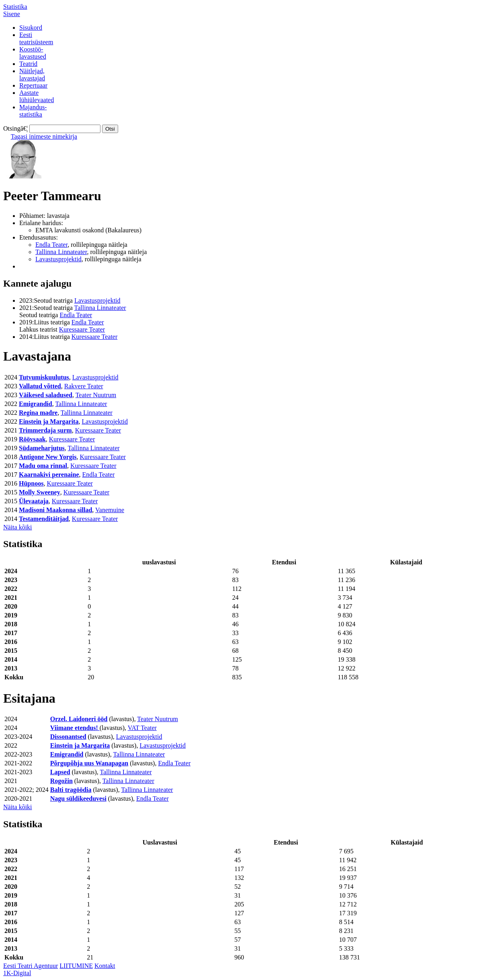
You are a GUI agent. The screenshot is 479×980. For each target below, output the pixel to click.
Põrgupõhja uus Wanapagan (89, 763)
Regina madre (38, 413)
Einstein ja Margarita (49, 421)
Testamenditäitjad (44, 519)
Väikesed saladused (46, 395)
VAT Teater (142, 728)
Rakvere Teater (84, 386)
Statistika (15, 7)
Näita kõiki (18, 527)
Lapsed (60, 772)
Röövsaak (32, 439)
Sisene (12, 14)
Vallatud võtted (40, 386)
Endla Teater (51, 245)
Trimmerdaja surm (45, 430)
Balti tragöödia (71, 790)
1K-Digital (17, 973)
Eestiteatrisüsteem (36, 38)
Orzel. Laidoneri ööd (79, 719)
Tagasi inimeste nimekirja (44, 136)
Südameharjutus (42, 448)
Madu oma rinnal (43, 466)
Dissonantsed (68, 737)
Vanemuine (110, 510)
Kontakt (105, 966)
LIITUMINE (76, 966)
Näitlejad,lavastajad (32, 75)
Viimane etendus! (75, 728)
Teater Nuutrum (96, 395)
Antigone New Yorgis (48, 457)
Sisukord (31, 28)
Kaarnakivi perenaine (49, 475)
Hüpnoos (31, 483)
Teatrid (28, 64)
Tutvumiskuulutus (44, 377)
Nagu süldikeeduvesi (78, 799)
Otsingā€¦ (15, 128)
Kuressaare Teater (82, 329)
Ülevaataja (34, 501)
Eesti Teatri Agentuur (31, 966)
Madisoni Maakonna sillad (55, 510)
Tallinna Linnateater (61, 252)
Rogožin (61, 781)
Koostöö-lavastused (33, 53)
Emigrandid (36, 404)
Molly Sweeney (40, 492)
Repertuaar (33, 85)
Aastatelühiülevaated (37, 96)
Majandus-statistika (33, 111)
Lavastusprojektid (58, 259)
